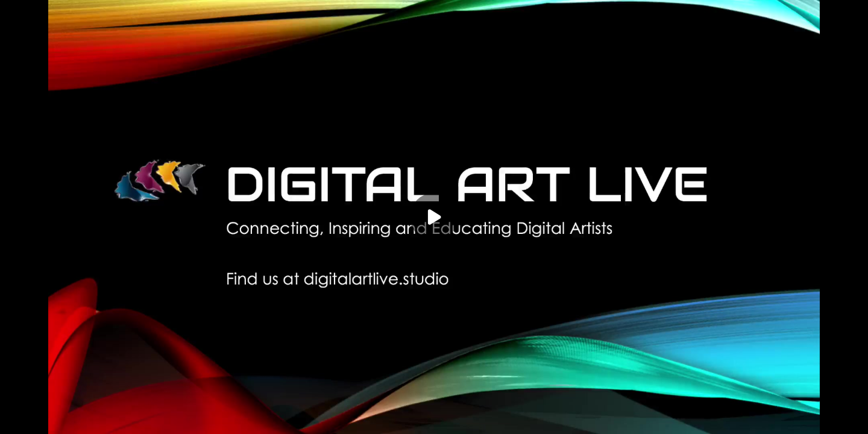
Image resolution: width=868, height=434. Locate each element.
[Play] (434, 217)
